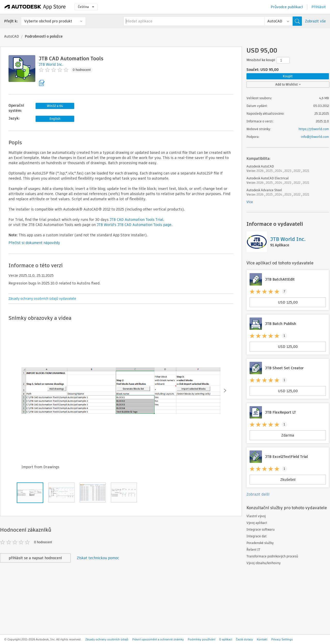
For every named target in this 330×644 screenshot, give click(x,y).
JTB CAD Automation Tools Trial (136, 220)
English (55, 119)
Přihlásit (319, 7)
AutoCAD (12, 36)
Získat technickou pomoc (98, 558)
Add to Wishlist (288, 84)
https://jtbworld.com (314, 129)
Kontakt (262, 639)
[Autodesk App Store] (35, 7)
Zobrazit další (258, 494)
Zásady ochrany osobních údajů (107, 639)
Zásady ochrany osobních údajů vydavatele (42, 299)
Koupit (288, 76)
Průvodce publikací (287, 7)
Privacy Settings (282, 639)
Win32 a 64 (55, 106)
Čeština (86, 7)
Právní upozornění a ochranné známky (158, 639)
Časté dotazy (244, 639)
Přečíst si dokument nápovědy (34, 243)
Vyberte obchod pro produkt (48, 21)
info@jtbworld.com (315, 137)
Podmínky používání (201, 639)
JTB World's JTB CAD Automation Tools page (134, 225)
